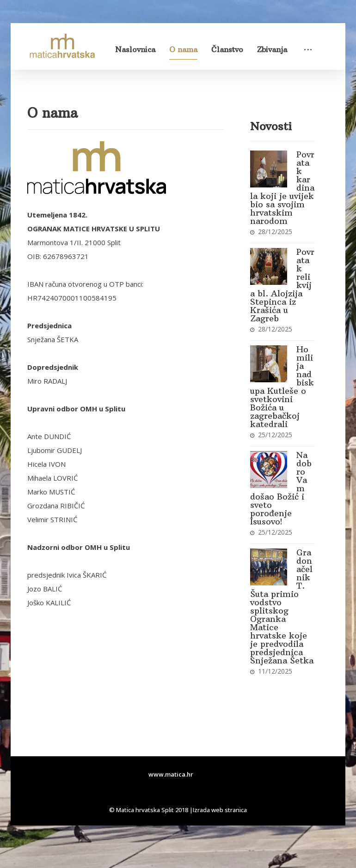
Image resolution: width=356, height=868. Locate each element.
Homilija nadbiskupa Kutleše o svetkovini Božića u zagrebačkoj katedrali (282, 387)
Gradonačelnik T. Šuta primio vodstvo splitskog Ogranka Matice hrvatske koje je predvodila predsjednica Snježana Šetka (282, 606)
